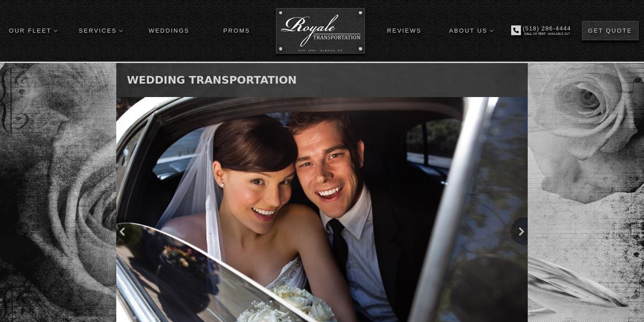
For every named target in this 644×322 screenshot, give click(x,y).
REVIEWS (404, 31)
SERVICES (98, 31)
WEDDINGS (169, 31)
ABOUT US (468, 31)
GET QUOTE (610, 31)
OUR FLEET (30, 31)
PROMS (237, 31)
